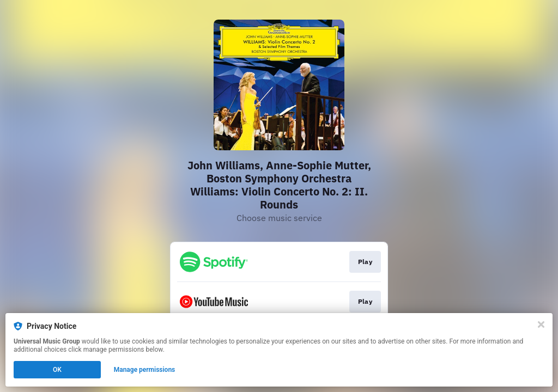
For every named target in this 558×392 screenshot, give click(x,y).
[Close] (541, 324)
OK (57, 370)
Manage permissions (145, 370)
